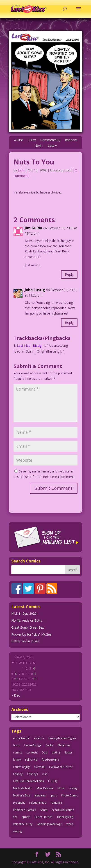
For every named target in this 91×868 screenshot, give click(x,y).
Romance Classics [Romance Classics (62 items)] (24, 810)
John (21, 170)
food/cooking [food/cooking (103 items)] (50, 760)
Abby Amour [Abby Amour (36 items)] (21, 738)
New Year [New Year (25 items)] (41, 795)
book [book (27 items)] (16, 745)
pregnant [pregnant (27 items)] (19, 803)
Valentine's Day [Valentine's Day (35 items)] (23, 824)
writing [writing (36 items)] (17, 831)
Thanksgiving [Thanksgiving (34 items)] (65, 817)
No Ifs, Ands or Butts (27, 620)
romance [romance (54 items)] (56, 803)
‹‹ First (18, 140)
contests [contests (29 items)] (32, 752)
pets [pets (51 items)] (54, 795)
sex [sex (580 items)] (15, 817)
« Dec (16, 695)
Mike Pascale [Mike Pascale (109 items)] (45, 788)
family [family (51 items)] (17, 760)
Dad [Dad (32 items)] (45, 752)
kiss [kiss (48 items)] (45, 774)
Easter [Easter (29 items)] (68, 752)
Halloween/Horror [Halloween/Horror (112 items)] (61, 767)
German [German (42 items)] (39, 767)
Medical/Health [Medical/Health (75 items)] (23, 788)
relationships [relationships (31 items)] (38, 803)
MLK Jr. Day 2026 (24, 613)
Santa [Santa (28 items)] (44, 810)
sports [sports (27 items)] (26, 817)
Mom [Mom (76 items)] (61, 788)
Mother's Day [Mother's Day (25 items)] (22, 795)
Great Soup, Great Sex (27, 627)
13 (17, 679)
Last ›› (52, 145)
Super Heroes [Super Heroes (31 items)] (43, 817)
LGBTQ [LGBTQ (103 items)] (53, 781)
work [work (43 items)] (70, 824)
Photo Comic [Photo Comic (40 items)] (69, 795)
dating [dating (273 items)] (56, 752)
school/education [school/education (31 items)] (63, 810)
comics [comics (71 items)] (18, 752)
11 (35, 674)
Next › (39, 145)
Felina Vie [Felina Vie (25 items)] (31, 760)
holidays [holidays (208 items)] (32, 774)
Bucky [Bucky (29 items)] (49, 745)
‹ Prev (32, 140)
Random (71, 140)
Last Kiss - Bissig (29, 345)
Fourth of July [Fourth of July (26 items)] (21, 767)
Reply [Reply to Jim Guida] (69, 274)
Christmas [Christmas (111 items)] (64, 745)
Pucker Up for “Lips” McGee (31, 634)
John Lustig (35, 290)
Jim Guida (33, 228)
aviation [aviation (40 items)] (39, 738)
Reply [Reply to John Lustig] (69, 322)
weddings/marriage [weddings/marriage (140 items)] (49, 824)
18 (35, 679)
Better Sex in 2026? (25, 641)
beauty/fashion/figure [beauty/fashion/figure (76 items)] (62, 738)
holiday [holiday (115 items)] (18, 774)
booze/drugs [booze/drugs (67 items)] (33, 745)
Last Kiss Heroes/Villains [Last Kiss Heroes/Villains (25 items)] (28, 781)
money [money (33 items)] (73, 788)
